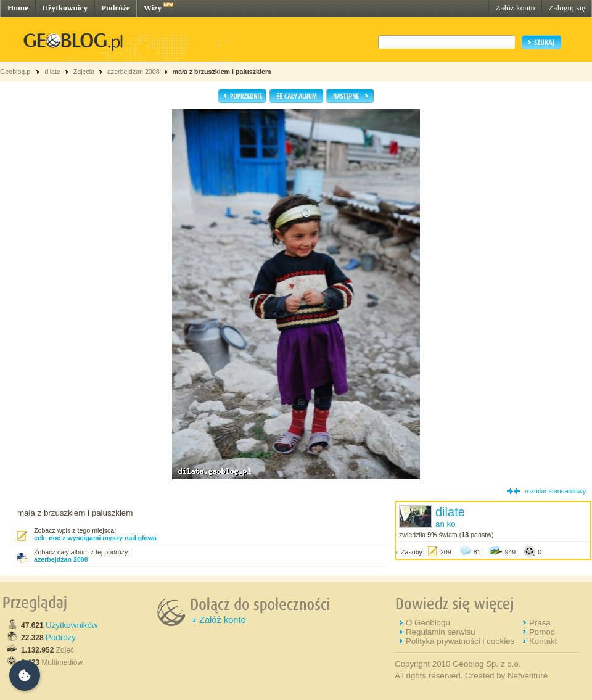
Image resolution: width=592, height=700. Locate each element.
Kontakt (543, 641)
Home (18, 8)
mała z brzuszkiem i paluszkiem (222, 72)
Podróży (61, 637)
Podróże (116, 8)
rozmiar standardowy (555, 491)
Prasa (540, 623)
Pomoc (542, 632)
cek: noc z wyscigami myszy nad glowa (95, 538)
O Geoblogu (428, 623)
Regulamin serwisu (441, 632)
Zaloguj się (567, 8)
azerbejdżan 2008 (134, 72)
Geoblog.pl (16, 72)
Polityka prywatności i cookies (460, 641)
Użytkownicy (65, 8)
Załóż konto (515, 8)
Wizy (153, 8)
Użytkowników (72, 625)
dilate (52, 72)
